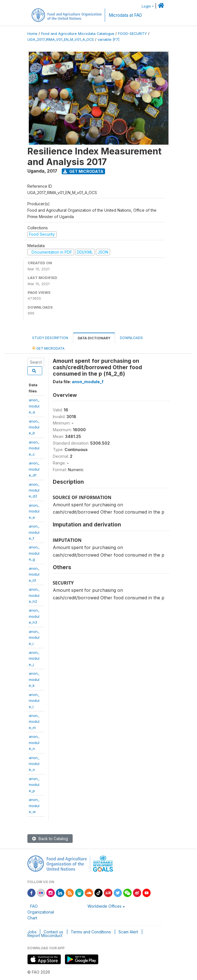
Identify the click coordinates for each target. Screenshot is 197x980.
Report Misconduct (45, 935)
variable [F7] (108, 40)
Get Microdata (83, 171)
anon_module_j (34, 658)
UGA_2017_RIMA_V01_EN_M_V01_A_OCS (61, 40)
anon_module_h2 (34, 595)
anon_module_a (34, 406)
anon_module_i (34, 637)
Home (32, 34)
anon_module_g (34, 553)
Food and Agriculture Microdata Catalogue (78, 34)
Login (146, 6)
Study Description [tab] (50, 338)
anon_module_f (34, 532)
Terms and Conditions (91, 932)
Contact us (53, 932)
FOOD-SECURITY (132, 34)
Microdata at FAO (125, 15)
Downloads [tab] (131, 338)
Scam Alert (128, 932)
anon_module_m (34, 722)
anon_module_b (34, 427)
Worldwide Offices (105, 906)
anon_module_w (34, 806)
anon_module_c (34, 448)
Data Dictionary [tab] (94, 338)
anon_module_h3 (34, 616)
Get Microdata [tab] (48, 348)
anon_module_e (34, 511)
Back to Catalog (50, 839)
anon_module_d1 (34, 469)
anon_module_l (34, 701)
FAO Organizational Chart (41, 912)
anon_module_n (34, 742)
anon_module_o (34, 764)
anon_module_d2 (34, 490)
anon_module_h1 (34, 574)
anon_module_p (34, 785)
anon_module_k (34, 679)
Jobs (32, 932)
